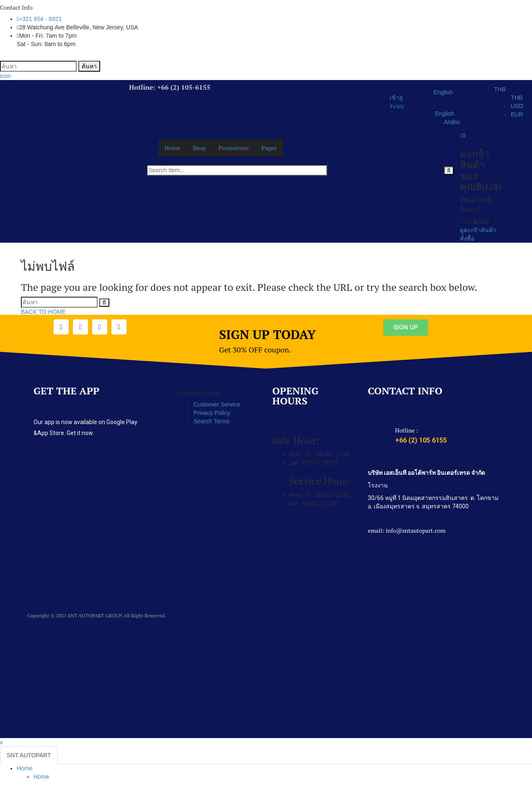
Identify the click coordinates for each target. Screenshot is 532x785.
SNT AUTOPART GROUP (95, 615)
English (439, 93)
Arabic (448, 122)
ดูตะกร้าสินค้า (478, 230)
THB (500, 89)
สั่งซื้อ (467, 238)
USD (517, 106)
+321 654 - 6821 (40, 19)
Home (25, 768)
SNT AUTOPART (29, 755)
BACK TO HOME (43, 312)
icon (5, 76)
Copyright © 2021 (48, 615)
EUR (517, 114)
